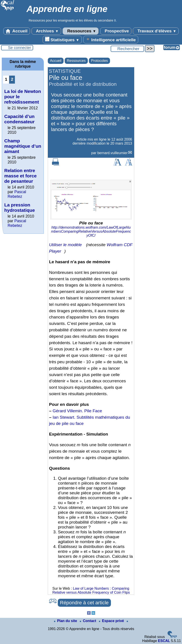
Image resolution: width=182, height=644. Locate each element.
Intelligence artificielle (111, 39)
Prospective (116, 31)
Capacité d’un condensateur (19, 119)
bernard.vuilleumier (112, 153)
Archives (46, 31)
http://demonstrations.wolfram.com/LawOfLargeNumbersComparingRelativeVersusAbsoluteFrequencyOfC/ (91, 231)
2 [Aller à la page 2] (12, 79)
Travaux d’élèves (156, 31)
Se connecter (20, 48)
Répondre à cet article (84, 603)
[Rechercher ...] (127, 49)
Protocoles (100, 61)
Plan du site (66, 621)
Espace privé (112, 621)
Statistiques (62, 39)
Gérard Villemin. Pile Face (77, 411)
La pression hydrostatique (20, 207)
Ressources (81, 31)
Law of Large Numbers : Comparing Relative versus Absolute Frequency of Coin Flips (91, 590)
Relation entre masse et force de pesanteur (20, 176)
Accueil (17, 31)
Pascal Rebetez (17, 194)
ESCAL (164, 641)
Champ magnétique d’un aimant (23, 146)
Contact (88, 621)
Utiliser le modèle (65, 245)
